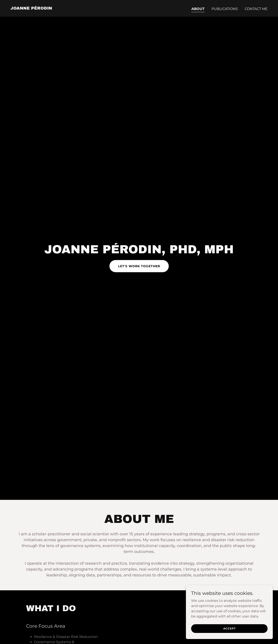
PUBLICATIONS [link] (225, 9)
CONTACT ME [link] (256, 9)
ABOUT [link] (198, 9)
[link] (31, 8)
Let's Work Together (139, 266)
